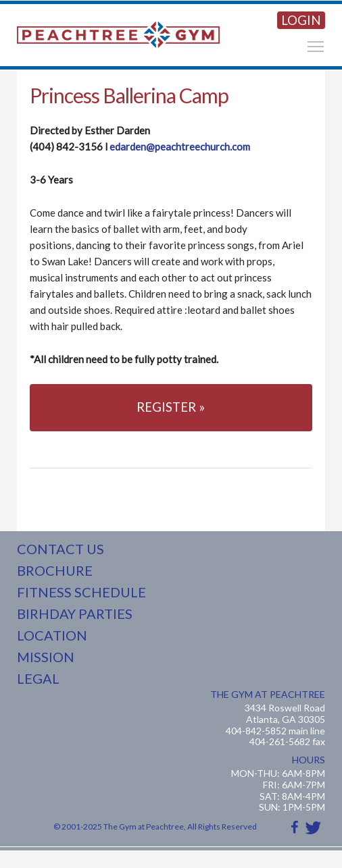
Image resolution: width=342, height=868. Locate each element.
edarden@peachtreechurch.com (180, 146)
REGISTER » (171, 407)
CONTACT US (60, 549)
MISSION (46, 657)
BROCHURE (55, 570)
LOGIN (301, 20)
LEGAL (38, 678)
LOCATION (52, 635)
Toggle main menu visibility (316, 44)
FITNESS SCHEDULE (81, 592)
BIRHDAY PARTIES (75, 614)
